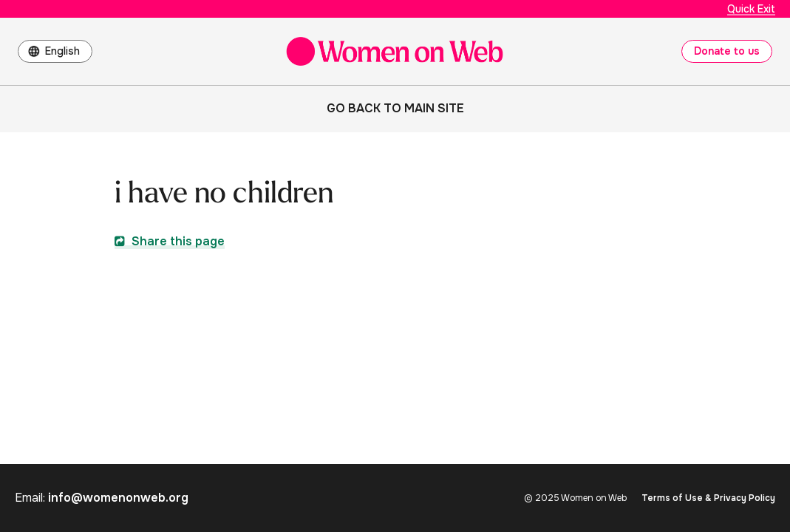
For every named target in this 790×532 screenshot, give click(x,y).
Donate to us (727, 51)
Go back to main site (395, 108)
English (62, 51)
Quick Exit (751, 9)
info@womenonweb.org (118, 498)
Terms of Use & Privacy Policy (708, 498)
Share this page (170, 241)
